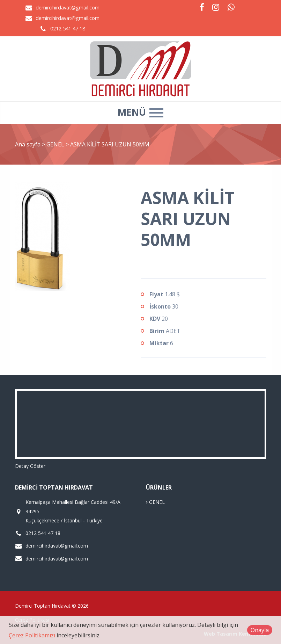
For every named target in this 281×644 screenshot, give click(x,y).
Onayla (260, 630)
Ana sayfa (28, 144)
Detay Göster (30, 466)
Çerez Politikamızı (32, 635)
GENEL (56, 144)
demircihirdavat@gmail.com (68, 8)
